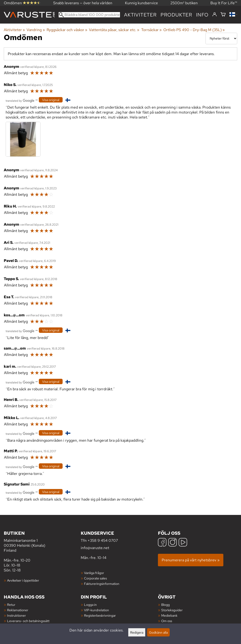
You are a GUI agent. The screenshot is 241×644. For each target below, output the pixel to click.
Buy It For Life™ (224, 3)
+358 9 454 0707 (103, 540)
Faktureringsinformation (102, 584)
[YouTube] (183, 543)
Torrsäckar (151, 30)
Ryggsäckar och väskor (67, 30)
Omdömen (22, 3)
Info (202, 15)
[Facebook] (162, 543)
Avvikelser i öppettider (23, 580)
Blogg (165, 605)
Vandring (36, 30)
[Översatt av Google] (20, 100)
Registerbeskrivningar (100, 615)
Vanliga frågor (94, 573)
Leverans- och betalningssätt (28, 621)
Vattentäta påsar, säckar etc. (114, 30)
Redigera (137, 632)
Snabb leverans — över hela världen (83, 3)
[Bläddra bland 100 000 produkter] (89, 15)
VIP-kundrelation (96, 610)
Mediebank (169, 615)
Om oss (167, 621)
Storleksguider (172, 610)
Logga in (90, 605)
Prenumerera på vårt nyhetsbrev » (191, 560)
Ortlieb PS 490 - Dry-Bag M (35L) (194, 30)
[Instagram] (173, 543)
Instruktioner (16, 615)
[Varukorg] (223, 15)
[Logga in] (215, 15)
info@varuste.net (95, 548)
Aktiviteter (140, 15)
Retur (11, 605)
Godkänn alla (158, 632)
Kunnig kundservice (141, 3)
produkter (176, 15)
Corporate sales (95, 578)
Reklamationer (18, 610)
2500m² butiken (184, 3)
